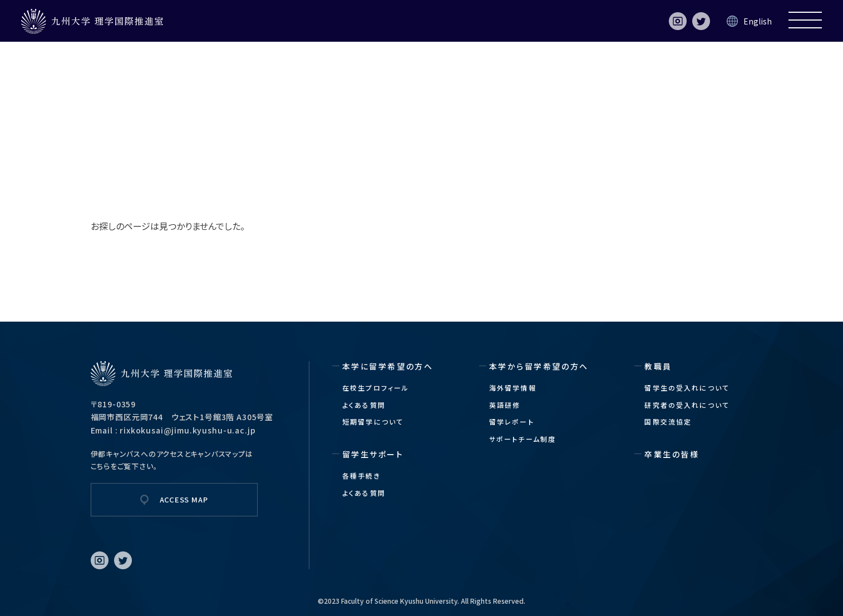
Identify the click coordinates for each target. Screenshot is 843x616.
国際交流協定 (668, 422)
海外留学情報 (513, 388)
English (758, 21)
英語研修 (505, 405)
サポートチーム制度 (522, 439)
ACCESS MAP (184, 499)
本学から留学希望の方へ (539, 366)
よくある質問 (364, 405)
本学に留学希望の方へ (388, 366)
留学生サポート (373, 454)
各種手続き (361, 475)
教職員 (658, 366)
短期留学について (373, 422)
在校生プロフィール (376, 388)
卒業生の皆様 (672, 454)
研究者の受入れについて (687, 405)
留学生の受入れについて (687, 388)
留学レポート (512, 422)
